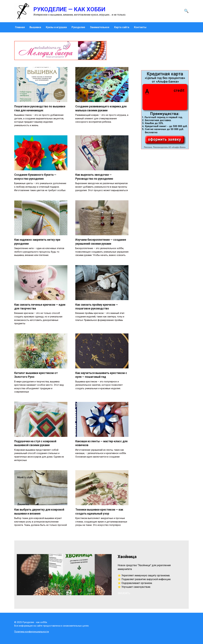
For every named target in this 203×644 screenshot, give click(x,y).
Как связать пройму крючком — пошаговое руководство (97, 307)
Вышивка (35, 27)
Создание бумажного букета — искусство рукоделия (35, 177)
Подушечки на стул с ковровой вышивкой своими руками (35, 443)
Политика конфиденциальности (32, 632)
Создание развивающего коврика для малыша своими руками (101, 108)
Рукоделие (78, 27)
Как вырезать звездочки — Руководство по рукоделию (94, 177)
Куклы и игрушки (56, 27)
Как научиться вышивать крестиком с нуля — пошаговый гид (101, 375)
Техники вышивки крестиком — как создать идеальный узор (99, 512)
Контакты (140, 27)
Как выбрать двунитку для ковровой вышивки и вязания (39, 512)
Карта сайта (122, 27)
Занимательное (100, 27)
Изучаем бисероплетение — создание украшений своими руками (101, 242)
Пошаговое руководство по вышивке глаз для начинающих (40, 108)
